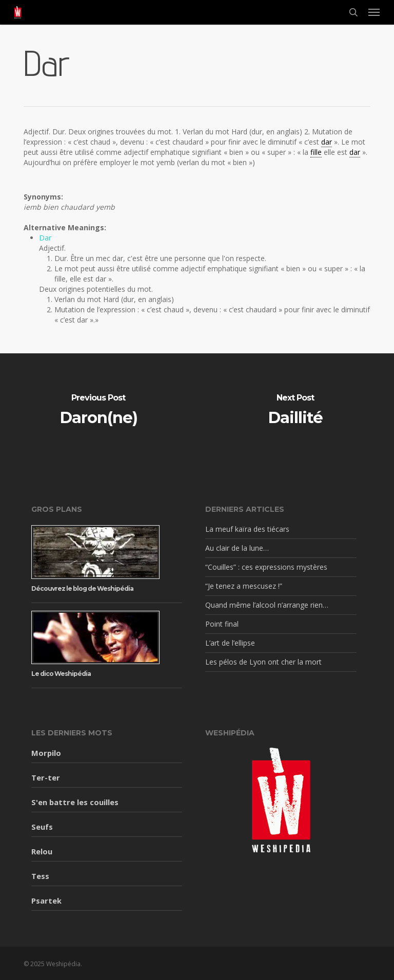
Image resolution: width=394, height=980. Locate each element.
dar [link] (327, 142)
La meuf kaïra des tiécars (247, 529)
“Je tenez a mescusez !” (244, 586)
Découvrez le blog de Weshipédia (82, 588)
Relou (42, 851)
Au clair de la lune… (237, 548)
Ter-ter (46, 777)
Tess (40, 876)
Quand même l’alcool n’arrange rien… (267, 605)
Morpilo (46, 753)
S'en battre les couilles (75, 802)
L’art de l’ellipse (230, 643)
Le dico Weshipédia (61, 674)
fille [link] (316, 152)
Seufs (42, 827)
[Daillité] (295, 411)
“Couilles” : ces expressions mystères (266, 567)
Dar (45, 238)
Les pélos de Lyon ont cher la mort (263, 662)
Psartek (46, 901)
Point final (222, 624)
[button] (374, 12)
